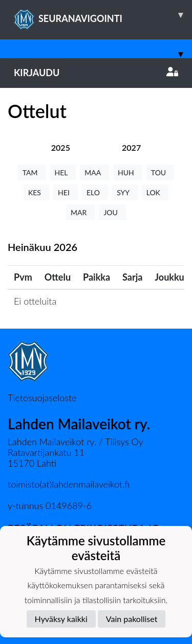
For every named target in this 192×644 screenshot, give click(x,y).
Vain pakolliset (132, 619)
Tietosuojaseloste (42, 398)
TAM (32, 172)
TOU (161, 172)
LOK (155, 192)
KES (36, 192)
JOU (112, 212)
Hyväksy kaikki (61, 619)
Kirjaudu (96, 73)
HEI (66, 192)
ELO (95, 192)
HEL (63, 172)
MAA (94, 172)
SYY (125, 192)
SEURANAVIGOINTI (103, 15)
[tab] (61, 147)
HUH (128, 172)
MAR (80, 212)
